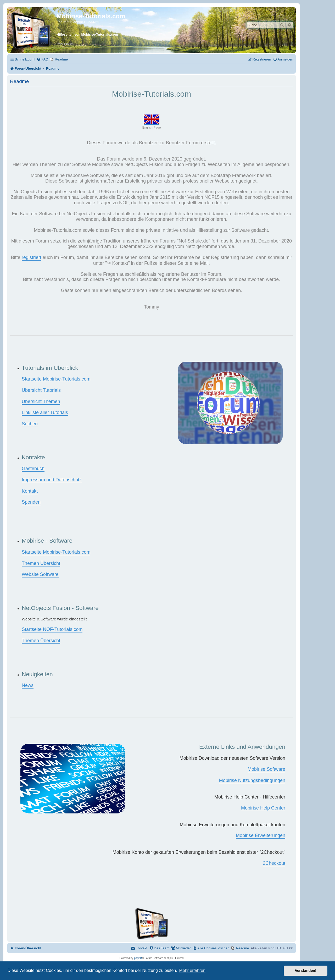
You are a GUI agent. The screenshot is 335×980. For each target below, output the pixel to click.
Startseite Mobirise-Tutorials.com (56, 379)
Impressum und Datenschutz (52, 480)
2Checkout (274, 863)
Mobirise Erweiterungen (261, 835)
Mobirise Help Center (263, 808)
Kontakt (30, 491)
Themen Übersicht (41, 563)
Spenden (31, 502)
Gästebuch (33, 469)
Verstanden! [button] (306, 971)
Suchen (30, 424)
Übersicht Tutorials (41, 390)
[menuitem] (42, 59)
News (28, 685)
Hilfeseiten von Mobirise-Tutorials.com (87, 34)
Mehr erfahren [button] (192, 970)
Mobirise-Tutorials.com (91, 16)
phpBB (138, 958)
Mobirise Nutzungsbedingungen (252, 780)
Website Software (40, 574)
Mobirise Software (266, 769)
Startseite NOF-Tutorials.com (52, 629)
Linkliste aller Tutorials (45, 412)
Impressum (65, 44)
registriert (32, 257)
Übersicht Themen (41, 401)
